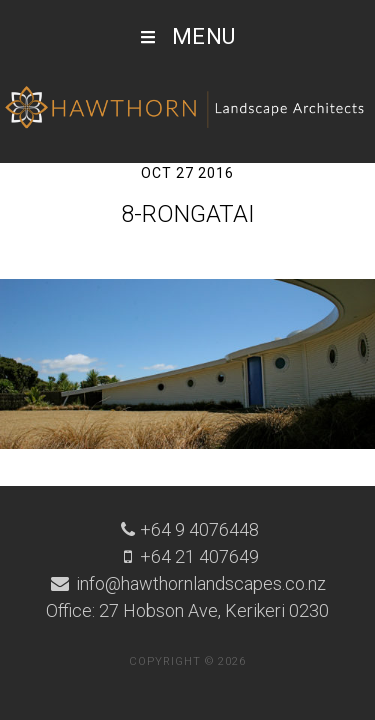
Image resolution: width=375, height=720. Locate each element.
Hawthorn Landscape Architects (187, 108)
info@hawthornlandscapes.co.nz (199, 583)
